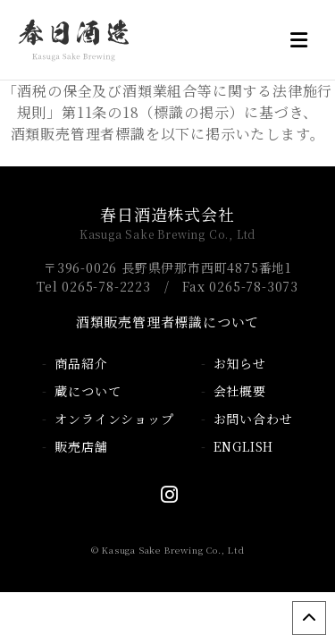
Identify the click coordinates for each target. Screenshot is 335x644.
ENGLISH (244, 446)
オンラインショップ (114, 419)
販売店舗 (81, 446)
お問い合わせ (253, 419)
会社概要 (240, 391)
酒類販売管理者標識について (167, 322)
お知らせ (240, 363)
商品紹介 (81, 363)
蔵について (88, 391)
